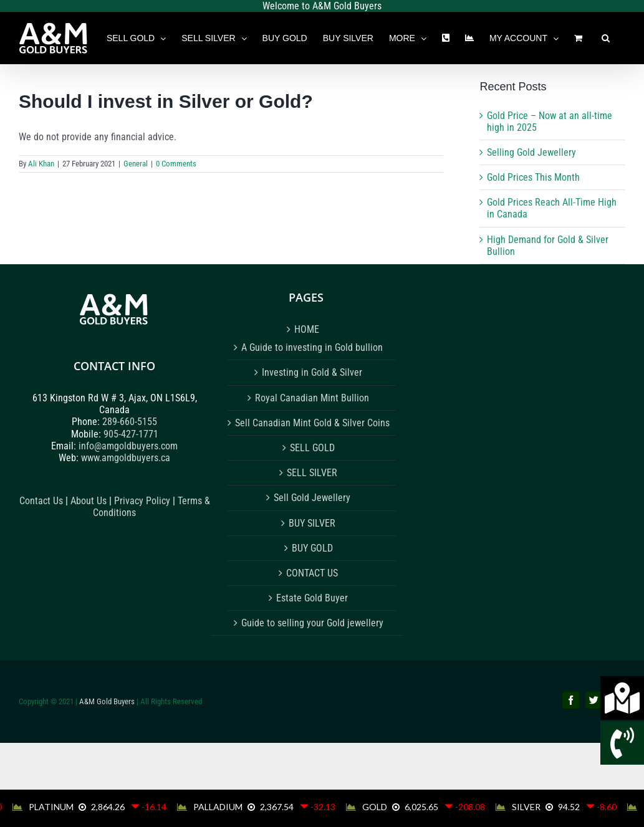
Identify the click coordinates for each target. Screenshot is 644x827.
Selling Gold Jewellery (531, 152)
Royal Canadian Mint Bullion (312, 398)
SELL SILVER (312, 473)
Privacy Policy (143, 501)
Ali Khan (41, 164)
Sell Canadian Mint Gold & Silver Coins (312, 423)
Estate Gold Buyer (312, 598)
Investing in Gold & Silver (312, 372)
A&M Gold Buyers (107, 701)
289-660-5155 (130, 422)
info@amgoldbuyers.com (128, 446)
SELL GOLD (312, 448)
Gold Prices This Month (533, 177)
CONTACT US (312, 573)
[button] (606, 38)
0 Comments (176, 164)
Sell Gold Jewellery (312, 498)
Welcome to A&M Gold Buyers (322, 6)
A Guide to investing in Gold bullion (312, 347)
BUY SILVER (312, 523)
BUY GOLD (312, 548)
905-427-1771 (131, 434)
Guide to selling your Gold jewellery (312, 623)
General (136, 164)
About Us (89, 501)
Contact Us (41, 501)
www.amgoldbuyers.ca (126, 458)
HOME (307, 329)
